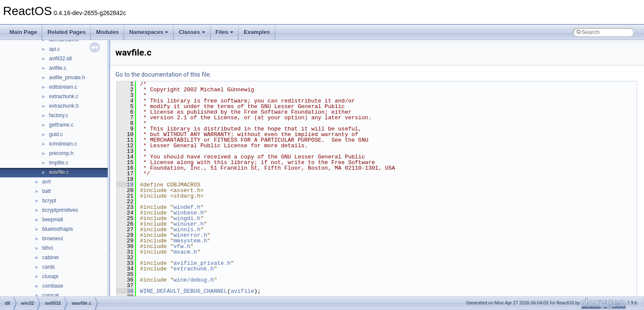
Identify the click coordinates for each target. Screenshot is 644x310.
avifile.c (58, 68)
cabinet (51, 257)
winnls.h (187, 229)
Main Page (23, 32)
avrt (46, 182)
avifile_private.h (67, 77)
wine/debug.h (194, 280)
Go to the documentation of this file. (163, 74)
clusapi (50, 276)
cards (48, 267)
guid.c (56, 134)
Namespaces (149, 32)
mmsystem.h (190, 241)
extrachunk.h (64, 106)
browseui (53, 239)
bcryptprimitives (60, 210)
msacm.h (185, 252)
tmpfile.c (59, 163)
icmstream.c (63, 144)
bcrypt (49, 201)
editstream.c (63, 87)
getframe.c (61, 125)
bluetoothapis (57, 229)
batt (46, 191)
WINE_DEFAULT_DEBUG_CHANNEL (184, 291)
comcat (51, 295)
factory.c (59, 115)
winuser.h (189, 224)
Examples (257, 32)
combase (53, 286)
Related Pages (67, 32)
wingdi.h (187, 218)
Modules (107, 32)
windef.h (187, 207)
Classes (192, 32)
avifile (243, 291)
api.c (54, 49)
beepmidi (53, 220)
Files (225, 32)
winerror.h (190, 235)
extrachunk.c (64, 96)
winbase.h (189, 213)
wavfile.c (59, 172)
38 (125, 291)
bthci (48, 248)
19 (125, 185)
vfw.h (182, 246)
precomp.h (61, 153)
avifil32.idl (60, 59)
